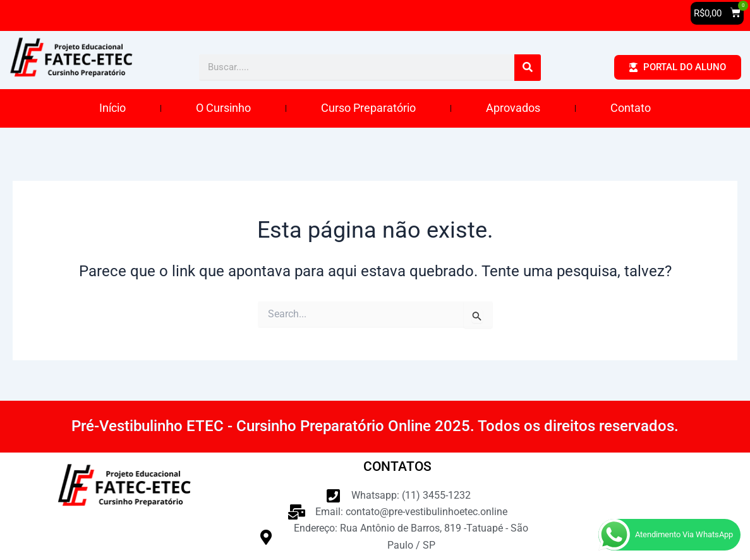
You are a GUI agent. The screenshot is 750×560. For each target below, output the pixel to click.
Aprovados (513, 108)
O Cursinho (223, 108)
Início (112, 108)
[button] (717, 13)
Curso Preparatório (368, 108)
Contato (631, 108)
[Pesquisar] (528, 68)
